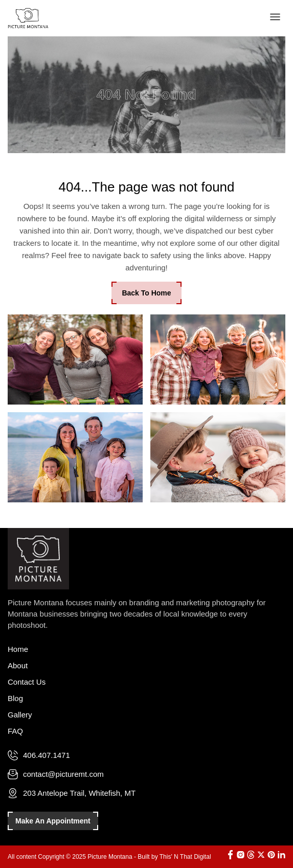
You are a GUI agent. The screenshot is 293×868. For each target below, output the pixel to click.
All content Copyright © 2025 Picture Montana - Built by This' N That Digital (109, 857)
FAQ (15, 731)
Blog (15, 698)
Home (18, 649)
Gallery (20, 715)
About (18, 665)
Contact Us (27, 682)
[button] (275, 18)
